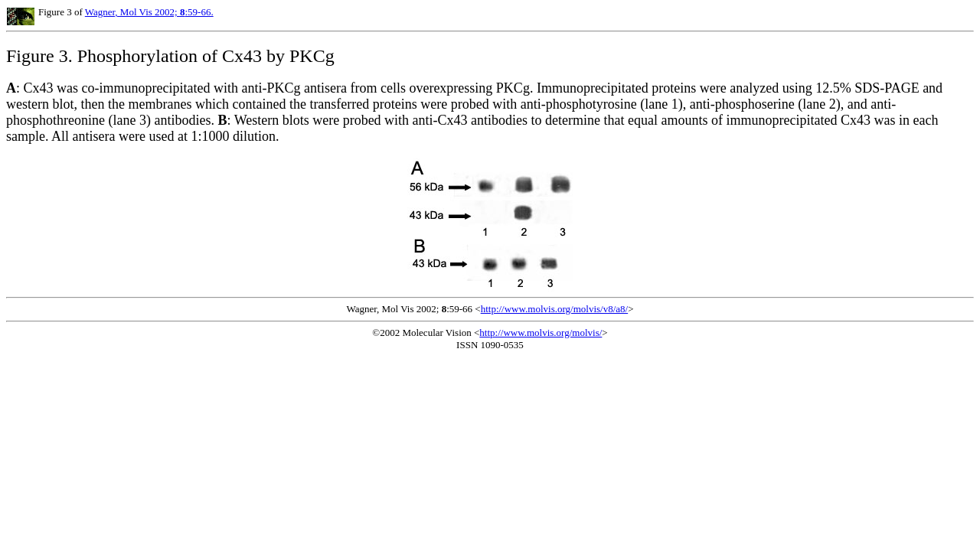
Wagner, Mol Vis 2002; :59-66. (149, 12)
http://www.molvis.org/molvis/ (541, 333)
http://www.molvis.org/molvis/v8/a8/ (554, 309)
